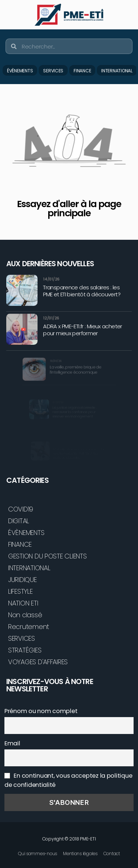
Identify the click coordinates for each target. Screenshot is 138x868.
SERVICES (53, 71)
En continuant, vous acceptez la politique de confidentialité (68, 780)
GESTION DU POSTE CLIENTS (47, 556)
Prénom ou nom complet (41, 711)
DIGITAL (19, 521)
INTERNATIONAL (117, 71)
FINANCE (82, 71)
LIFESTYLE (20, 591)
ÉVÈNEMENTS (20, 71)
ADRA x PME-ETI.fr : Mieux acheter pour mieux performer (82, 330)
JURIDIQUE (22, 580)
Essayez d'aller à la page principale (69, 209)
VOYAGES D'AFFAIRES (38, 662)
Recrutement (29, 627)
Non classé (25, 615)
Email (12, 743)
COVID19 (21, 509)
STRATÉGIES (25, 650)
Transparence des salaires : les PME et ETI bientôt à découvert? (82, 291)
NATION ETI (23, 603)
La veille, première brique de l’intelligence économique (75, 370)
